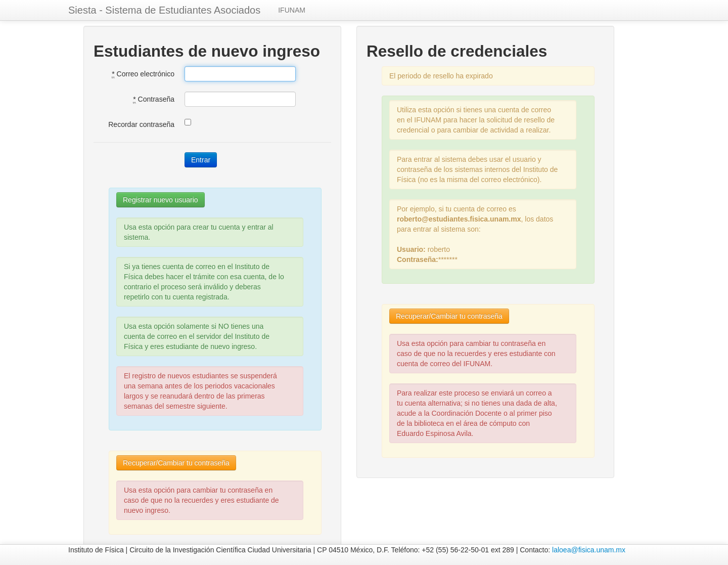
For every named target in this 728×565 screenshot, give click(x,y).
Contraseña (154, 99)
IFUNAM (292, 10)
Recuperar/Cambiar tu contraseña (176, 463)
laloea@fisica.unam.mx (589, 550)
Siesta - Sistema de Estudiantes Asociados (164, 10)
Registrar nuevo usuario (161, 200)
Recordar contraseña (141, 124)
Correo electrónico (143, 74)
